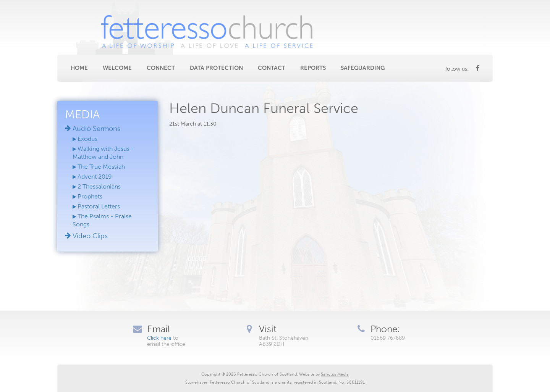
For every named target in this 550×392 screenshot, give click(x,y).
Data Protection (216, 68)
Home (79, 68)
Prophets (87, 196)
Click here (159, 338)
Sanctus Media (335, 374)
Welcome (117, 68)
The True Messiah (99, 167)
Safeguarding (363, 68)
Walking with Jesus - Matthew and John (103, 153)
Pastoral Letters (96, 206)
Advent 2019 (92, 177)
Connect (161, 68)
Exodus (85, 139)
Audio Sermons (93, 129)
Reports (313, 68)
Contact (272, 68)
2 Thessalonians (97, 186)
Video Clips (86, 236)
